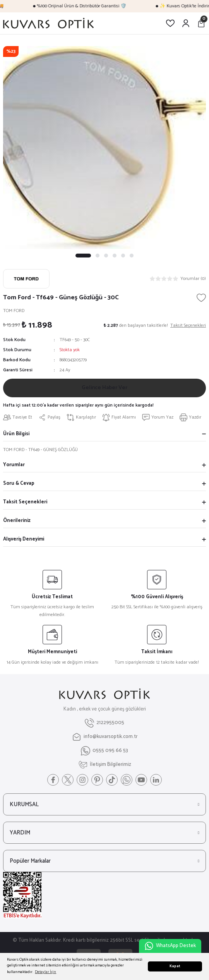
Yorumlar (14, 465)
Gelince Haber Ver (104, 388)
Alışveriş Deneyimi (24, 539)
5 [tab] (123, 256)
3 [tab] (106, 256)
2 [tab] (98, 256)
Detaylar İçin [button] (45, 972)
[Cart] (201, 23)
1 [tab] (83, 256)
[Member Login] (186, 23)
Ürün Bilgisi (16, 434)
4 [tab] (115, 256)
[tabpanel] (104, 148)
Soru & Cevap (19, 483)
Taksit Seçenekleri (25, 502)
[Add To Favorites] (201, 298)
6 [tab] (132, 256)
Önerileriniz (17, 521)
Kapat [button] (175, 966)
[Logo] (48, 23)
